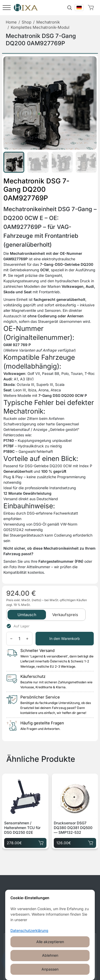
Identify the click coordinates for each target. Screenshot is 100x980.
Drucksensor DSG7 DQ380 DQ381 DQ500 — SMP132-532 (73, 828)
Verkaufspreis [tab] (65, 615)
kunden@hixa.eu (58, 915)
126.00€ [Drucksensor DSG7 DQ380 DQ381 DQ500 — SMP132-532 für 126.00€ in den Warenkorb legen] (75, 842)
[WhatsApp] (67, 896)
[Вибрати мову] (79, 8)
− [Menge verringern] (11, 638)
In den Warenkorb (65, 638)
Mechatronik (48, 22)
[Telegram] (56, 896)
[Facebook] (34, 896)
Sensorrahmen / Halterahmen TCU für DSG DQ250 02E (22, 828)
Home (11, 22)
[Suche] (69, 8)
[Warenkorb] (92, 8)
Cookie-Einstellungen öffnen (50, 969)
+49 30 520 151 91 (59, 922)
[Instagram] (45, 896)
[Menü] (7, 8)
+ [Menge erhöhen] (27, 638)
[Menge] (19, 639)
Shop (27, 22)
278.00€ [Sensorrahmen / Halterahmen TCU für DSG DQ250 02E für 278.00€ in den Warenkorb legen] (25, 842)
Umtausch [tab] (27, 615)
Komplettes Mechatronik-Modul (40, 27)
